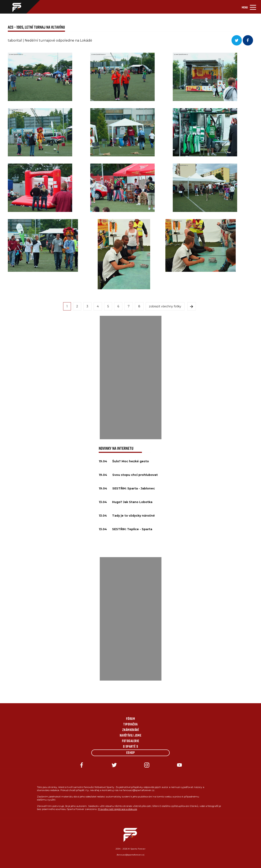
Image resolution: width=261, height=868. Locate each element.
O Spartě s (131, 747)
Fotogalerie (131, 741)
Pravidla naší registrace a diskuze (117, 809)
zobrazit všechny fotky (165, 306)
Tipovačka (130, 725)
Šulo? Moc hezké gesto (131, 461)
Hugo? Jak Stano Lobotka (132, 502)
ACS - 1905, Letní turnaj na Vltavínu (36, 27)
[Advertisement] (131, 378)
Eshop (130, 753)
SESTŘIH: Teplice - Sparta (132, 529)
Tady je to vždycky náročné (133, 516)
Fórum (130, 719)
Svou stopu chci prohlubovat (135, 475)
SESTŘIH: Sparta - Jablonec (134, 488)
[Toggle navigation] (249, 7)
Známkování (131, 730)
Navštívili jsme (131, 736)
